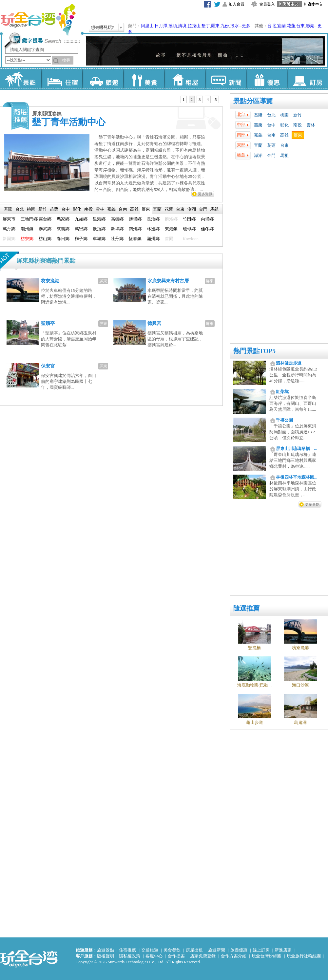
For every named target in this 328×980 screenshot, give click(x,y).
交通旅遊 (150, 950)
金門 (271, 155)
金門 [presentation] (203, 209)
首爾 (169, 239)
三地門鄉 (29, 219)
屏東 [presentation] (146, 209)
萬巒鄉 (81, 229)
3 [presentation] (200, 99)
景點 (21, 79)
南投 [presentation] (88, 209)
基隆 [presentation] (8, 209)
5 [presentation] (216, 99)
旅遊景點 (106, 950)
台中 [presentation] (66, 209)
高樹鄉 (117, 219)
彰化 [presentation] (77, 209)
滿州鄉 (153, 239)
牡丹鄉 (117, 239)
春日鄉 (63, 239)
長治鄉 (153, 219)
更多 (246, 26)
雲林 (311, 125)
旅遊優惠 (239, 950)
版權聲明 (106, 956)
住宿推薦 (127, 950)
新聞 (226, 79)
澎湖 (310, 26)
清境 (182, 26)
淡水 (235, 26)
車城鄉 (99, 239)
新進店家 (283, 950)
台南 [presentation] (123, 209)
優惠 (267, 79)
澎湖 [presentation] (192, 209)
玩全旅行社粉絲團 (304, 956)
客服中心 (154, 956)
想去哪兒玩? (102, 27)
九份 (225, 26)
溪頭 (173, 26)
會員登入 (267, 4)
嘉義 (258, 135)
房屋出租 (194, 950)
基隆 (258, 115)
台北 (272, 26)
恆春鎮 (135, 239)
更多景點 (312, 504)
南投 (298, 125)
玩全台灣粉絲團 (267, 956)
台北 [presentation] (20, 209)
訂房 (308, 79)
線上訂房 (261, 950)
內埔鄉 (207, 219)
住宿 (62, 79)
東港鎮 (171, 229)
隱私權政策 (130, 956)
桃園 (284, 115)
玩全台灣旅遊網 (38, 20)
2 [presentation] (192, 99)
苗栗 (258, 125)
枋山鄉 (45, 239)
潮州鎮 (27, 229)
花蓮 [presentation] (169, 209)
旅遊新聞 (217, 950)
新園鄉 (9, 239)
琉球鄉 (189, 229)
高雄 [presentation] (134, 209)
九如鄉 (81, 219)
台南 (271, 135)
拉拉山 (194, 26)
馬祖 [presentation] (215, 209)
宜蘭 (281, 26)
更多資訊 (205, 194)
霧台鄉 (45, 219)
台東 (300, 26)
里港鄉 (99, 219)
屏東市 (9, 219)
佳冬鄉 (207, 229)
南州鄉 (135, 229)
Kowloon (191, 239)
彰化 (284, 125)
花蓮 (291, 26)
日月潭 (161, 26)
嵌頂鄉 (99, 229)
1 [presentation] (184, 99)
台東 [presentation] (180, 209)
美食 (144, 79)
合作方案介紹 (234, 956)
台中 (271, 125)
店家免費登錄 (203, 956)
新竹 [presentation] (43, 209)
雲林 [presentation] (100, 209)
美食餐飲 (172, 950)
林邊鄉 (153, 229)
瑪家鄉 (63, 219)
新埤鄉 (117, 229)
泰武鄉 (45, 229)
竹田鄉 (189, 219)
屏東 (298, 135)
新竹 (298, 115)
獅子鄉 (81, 239)
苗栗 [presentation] (54, 209)
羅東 (215, 26)
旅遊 (103, 79)
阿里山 (147, 26)
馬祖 (284, 155)
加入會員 (237, 4)
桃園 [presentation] (31, 209)
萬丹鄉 (9, 229)
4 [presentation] (208, 99)
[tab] (184, 100)
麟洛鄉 (171, 219)
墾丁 (206, 26)
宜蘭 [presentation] (157, 209)
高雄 (284, 135)
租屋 (185, 79)
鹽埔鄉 (135, 219)
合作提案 (176, 956)
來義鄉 (63, 229)
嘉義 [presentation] (111, 209)
